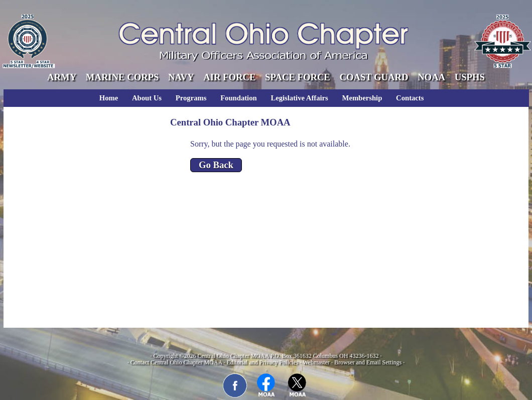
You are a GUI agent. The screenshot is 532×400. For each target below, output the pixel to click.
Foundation (239, 98)
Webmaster (316, 362)
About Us (147, 98)
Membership (362, 98)
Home (109, 98)
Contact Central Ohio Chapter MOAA (176, 362)
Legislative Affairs (299, 98)
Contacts (410, 98)
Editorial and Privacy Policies (262, 362)
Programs (191, 98)
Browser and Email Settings (368, 362)
